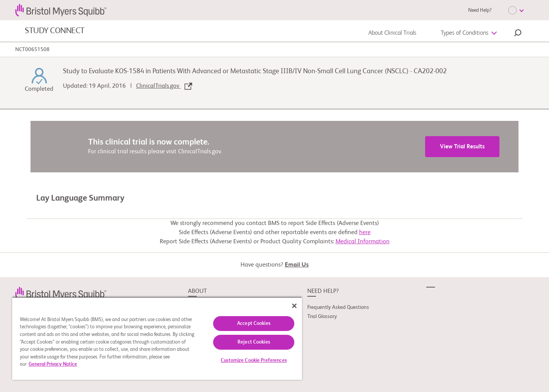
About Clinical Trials (392, 33)
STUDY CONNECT (55, 31)
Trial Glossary (322, 316)
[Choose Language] (516, 10)
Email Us (297, 265)
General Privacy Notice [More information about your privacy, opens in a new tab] (53, 364)
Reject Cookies (254, 342)
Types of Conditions (465, 33)
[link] (61, 293)
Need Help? (480, 10)
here (365, 233)
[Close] (294, 306)
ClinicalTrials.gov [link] (164, 86)
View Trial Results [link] (462, 147)
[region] (157, 338)
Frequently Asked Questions (338, 307)
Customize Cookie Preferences (254, 361)
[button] (518, 34)
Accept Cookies (254, 324)
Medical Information (363, 242)
